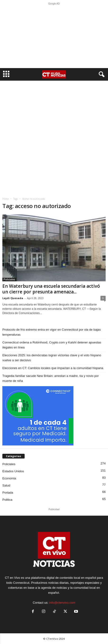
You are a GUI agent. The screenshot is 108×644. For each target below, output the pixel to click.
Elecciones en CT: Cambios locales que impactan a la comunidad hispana (53, 368)
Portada (8, 493)
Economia (9, 478)
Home (6, 199)
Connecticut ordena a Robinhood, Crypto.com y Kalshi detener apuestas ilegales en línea (52, 345)
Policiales (9, 279)
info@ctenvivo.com (62, 603)
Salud (6, 485)
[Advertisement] (54, 37)
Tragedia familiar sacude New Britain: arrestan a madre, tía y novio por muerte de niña (51, 378)
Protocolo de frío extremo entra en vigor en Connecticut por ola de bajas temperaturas (52, 332)
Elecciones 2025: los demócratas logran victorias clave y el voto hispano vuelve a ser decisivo (52, 358)
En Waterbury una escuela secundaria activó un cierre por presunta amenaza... (51, 289)
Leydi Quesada (13, 298)
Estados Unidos (13, 471)
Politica (7, 500)
